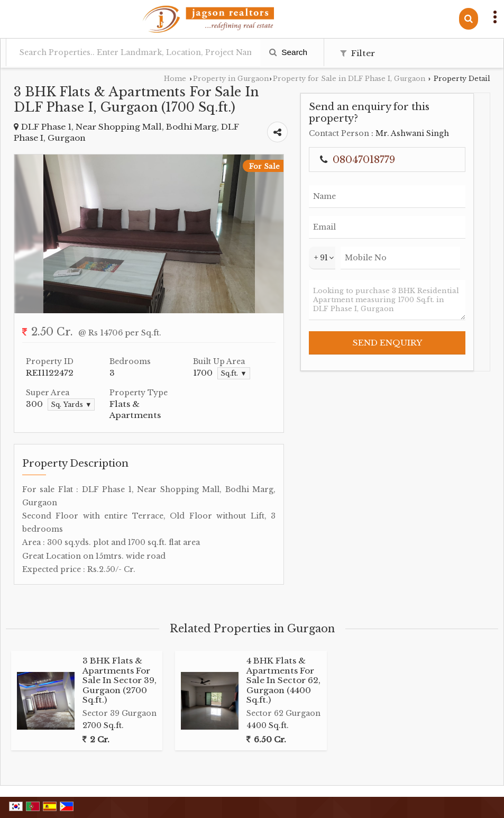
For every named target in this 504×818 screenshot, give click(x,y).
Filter (358, 53)
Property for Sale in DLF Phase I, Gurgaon (349, 79)
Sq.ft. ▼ (233, 373)
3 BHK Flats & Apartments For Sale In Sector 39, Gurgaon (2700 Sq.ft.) (120, 680)
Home (175, 79)
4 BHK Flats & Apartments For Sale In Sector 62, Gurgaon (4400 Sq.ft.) (283, 680)
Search (288, 52)
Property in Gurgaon (231, 79)
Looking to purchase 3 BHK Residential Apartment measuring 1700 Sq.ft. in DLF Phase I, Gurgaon (387, 300)
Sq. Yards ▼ (71, 405)
